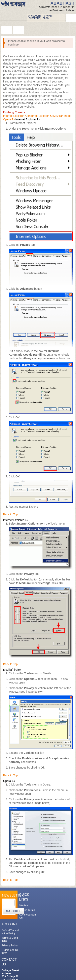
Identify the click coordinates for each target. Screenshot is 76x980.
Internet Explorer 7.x (16, 116)
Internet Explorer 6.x (41, 116)
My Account (34, 16)
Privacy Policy (10, 945)
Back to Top (10, 514)
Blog (46, 18)
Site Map (24, 905)
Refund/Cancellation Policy (10, 932)
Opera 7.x (9, 119)
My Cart (48, 16)
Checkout (34, 18)
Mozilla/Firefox (62, 116)
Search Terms (27, 910)
